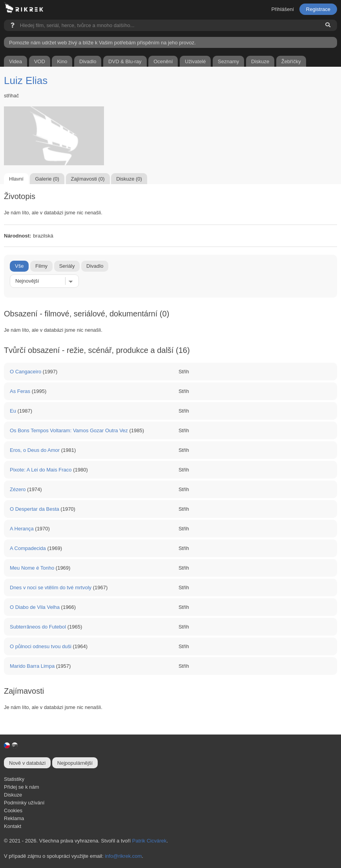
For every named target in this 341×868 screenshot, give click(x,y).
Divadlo (95, 266)
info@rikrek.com (123, 856)
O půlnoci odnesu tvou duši (41, 646)
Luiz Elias (26, 80)
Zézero (18, 489)
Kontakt (13, 826)
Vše (19, 266)
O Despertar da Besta (35, 509)
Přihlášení (283, 9)
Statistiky (14, 779)
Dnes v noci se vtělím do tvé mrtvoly (51, 587)
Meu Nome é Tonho (32, 568)
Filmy (41, 266)
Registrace (318, 9)
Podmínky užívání (24, 803)
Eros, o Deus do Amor (35, 450)
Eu (13, 411)
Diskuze (13, 795)
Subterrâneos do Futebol (38, 627)
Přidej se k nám (22, 787)
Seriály (67, 266)
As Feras (20, 391)
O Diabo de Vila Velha (35, 607)
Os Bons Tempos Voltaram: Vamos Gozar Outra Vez (69, 430)
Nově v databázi (27, 763)
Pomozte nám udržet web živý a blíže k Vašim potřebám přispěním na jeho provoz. (102, 43)
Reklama (14, 818)
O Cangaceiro (26, 372)
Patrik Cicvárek (149, 841)
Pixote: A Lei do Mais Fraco (41, 470)
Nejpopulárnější (75, 763)
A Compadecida (28, 548)
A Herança (22, 529)
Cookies (13, 810)
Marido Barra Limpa (32, 666)
